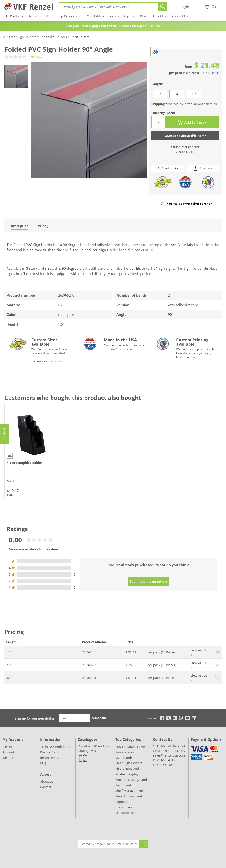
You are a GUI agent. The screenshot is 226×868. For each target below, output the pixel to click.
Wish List (9, 758)
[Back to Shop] (4, 36)
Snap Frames (125, 752)
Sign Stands (124, 758)
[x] (168, 718)
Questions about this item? (185, 136)
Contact (46, 787)
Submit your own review (148, 581)
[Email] (75, 718)
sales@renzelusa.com (169, 755)
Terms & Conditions (55, 747)
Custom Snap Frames (131, 747)
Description (20, 226)
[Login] (185, 7)
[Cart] (211, 7)
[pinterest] (175, 718)
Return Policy (50, 758)
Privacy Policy (50, 752)
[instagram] (181, 718)
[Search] (109, 7)
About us (47, 781)
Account (8, 752)
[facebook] (161, 718)
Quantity (163, 113)
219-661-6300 (185, 152)
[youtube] (188, 718)
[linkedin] (194, 718)
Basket (7, 747)
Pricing (43, 226)
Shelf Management (129, 791)
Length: (157, 84)
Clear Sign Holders (129, 763)
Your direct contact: (185, 147)
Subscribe (99, 718)
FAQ (43, 763)
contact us (59, 361)
